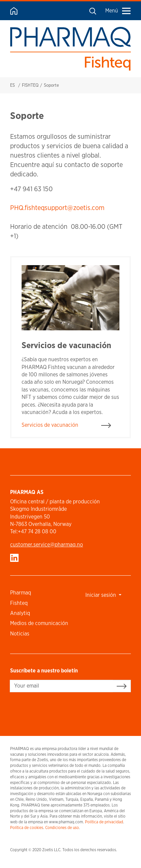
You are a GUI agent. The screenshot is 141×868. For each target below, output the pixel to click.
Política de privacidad (104, 822)
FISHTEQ (30, 85)
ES (12, 85)
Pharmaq (21, 593)
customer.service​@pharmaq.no (47, 545)
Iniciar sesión (101, 595)
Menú (118, 11)
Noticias (20, 634)
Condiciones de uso (62, 828)
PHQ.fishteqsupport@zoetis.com (57, 208)
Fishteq (19, 603)
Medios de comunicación (39, 623)
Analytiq (20, 613)
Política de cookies (27, 828)
